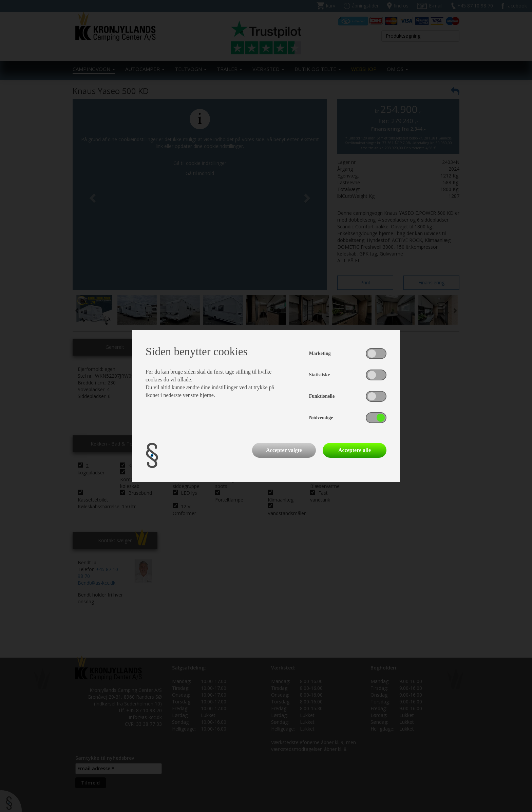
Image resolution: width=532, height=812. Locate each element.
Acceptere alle (355, 450)
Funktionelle (322, 396)
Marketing (320, 353)
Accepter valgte (284, 450)
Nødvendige (321, 418)
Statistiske (319, 375)
